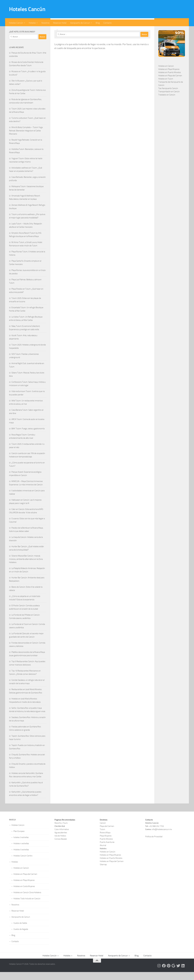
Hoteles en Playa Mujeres (169, 77)
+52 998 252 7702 (156, 834)
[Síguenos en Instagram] (23, 30)
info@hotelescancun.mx (162, 837)
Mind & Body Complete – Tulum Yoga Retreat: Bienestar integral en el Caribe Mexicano (26, 139)
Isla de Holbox (60, 844)
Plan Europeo (19, 839)
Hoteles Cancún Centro (23, 864)
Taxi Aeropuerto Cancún (168, 96)
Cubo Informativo (62, 837)
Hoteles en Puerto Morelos (170, 80)
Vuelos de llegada (21, 937)
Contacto (107, 23)
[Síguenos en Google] (36, 30)
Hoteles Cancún (27, 9)
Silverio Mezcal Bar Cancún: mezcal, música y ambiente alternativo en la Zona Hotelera (26, 567)
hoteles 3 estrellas (21, 845)
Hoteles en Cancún (166, 74)
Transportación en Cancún (169, 100)
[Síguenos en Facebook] (28, 30)
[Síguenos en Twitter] (41, 30)
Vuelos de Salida (20, 931)
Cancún (103, 831)
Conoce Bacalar (61, 847)
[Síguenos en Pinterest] (32, 30)
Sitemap (103, 872)
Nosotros (45, 23)
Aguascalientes (61, 841)
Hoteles (32, 23)
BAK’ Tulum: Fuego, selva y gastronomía (28, 437)
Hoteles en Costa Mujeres (24, 894)
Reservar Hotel (60, 23)
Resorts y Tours (61, 831)
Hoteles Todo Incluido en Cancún (27, 907)
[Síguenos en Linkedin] (45, 30)
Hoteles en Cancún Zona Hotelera (27, 900)
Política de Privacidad (154, 845)
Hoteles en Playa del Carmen (170, 84)
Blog (98, 23)
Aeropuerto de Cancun (80, 23)
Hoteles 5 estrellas (21, 858)
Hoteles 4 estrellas (21, 851)
